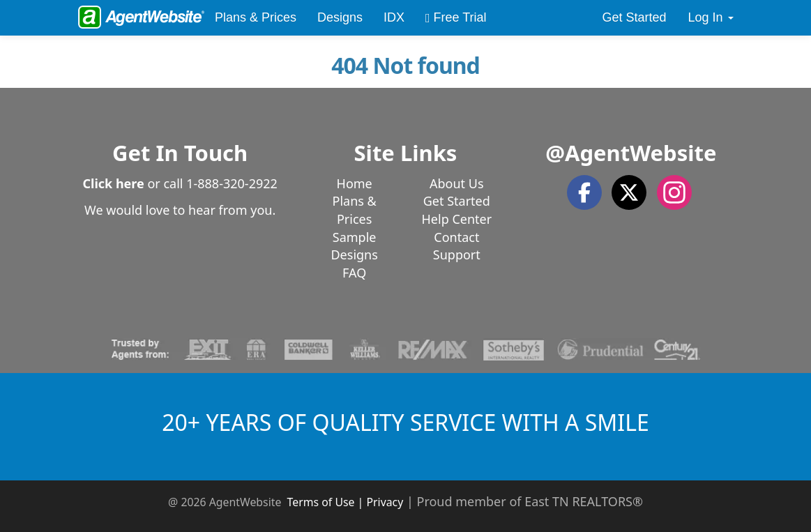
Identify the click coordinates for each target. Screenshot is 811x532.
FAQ (354, 273)
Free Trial (456, 17)
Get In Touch (180, 153)
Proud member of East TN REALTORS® (530, 501)
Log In (710, 17)
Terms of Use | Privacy (346, 502)
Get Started (634, 17)
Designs (340, 17)
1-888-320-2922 (232, 183)
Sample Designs (354, 246)
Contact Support (457, 246)
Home (355, 183)
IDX (394, 17)
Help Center (457, 219)
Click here (113, 183)
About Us (457, 183)
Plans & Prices (256, 17)
